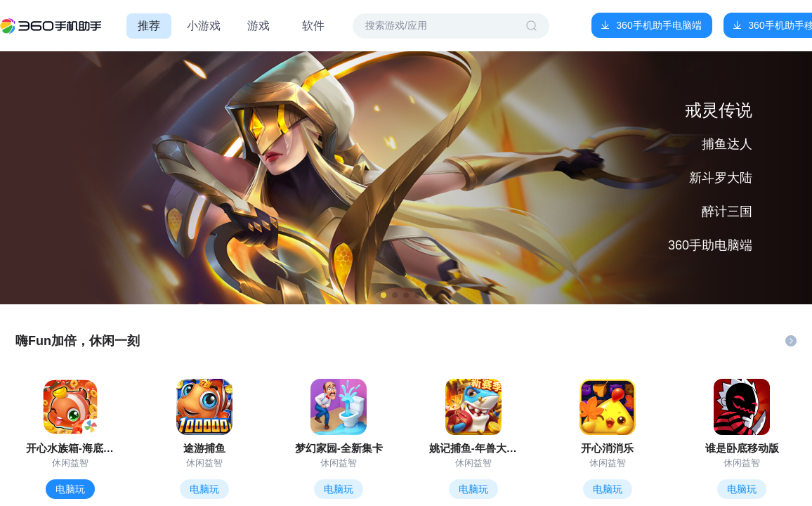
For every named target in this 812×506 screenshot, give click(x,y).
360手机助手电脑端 (659, 25)
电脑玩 (70, 489)
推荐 (149, 26)
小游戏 (204, 26)
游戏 (258, 26)
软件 (313, 26)
